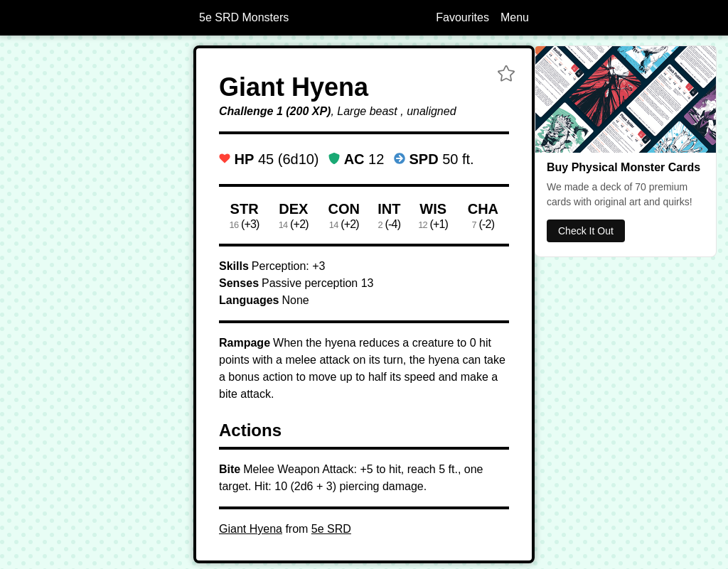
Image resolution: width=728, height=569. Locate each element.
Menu (515, 17)
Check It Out (586, 231)
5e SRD (331, 529)
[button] (506, 75)
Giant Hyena (251, 529)
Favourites (462, 17)
